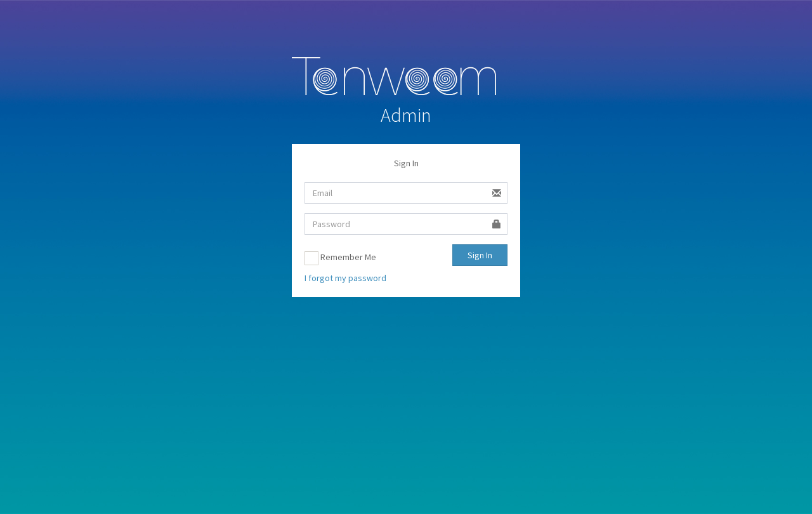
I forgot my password (345, 278)
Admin (406, 115)
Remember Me (340, 258)
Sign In (480, 255)
